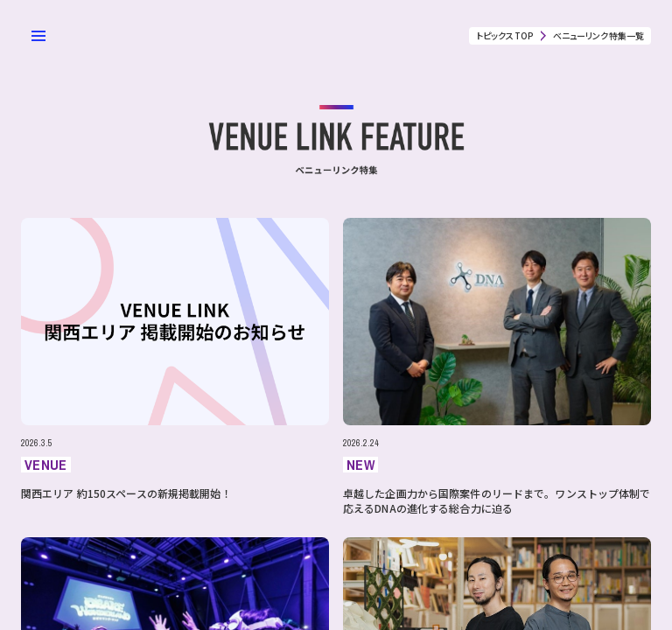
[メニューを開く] (38, 36)
